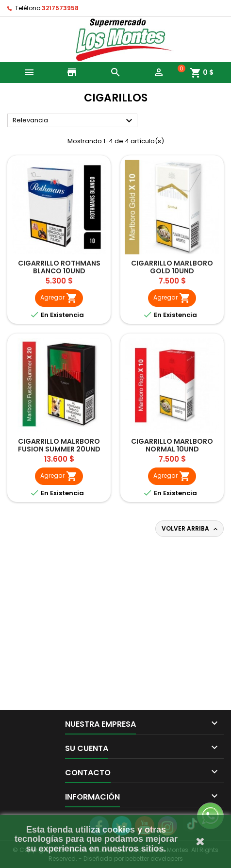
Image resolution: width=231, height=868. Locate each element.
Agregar (59, 298)
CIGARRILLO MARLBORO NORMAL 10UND (172, 445)
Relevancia (74, 121)
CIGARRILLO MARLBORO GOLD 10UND (172, 267)
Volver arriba (190, 529)
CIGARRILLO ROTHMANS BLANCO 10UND (59, 267)
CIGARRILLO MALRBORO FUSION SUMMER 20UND (59, 445)
